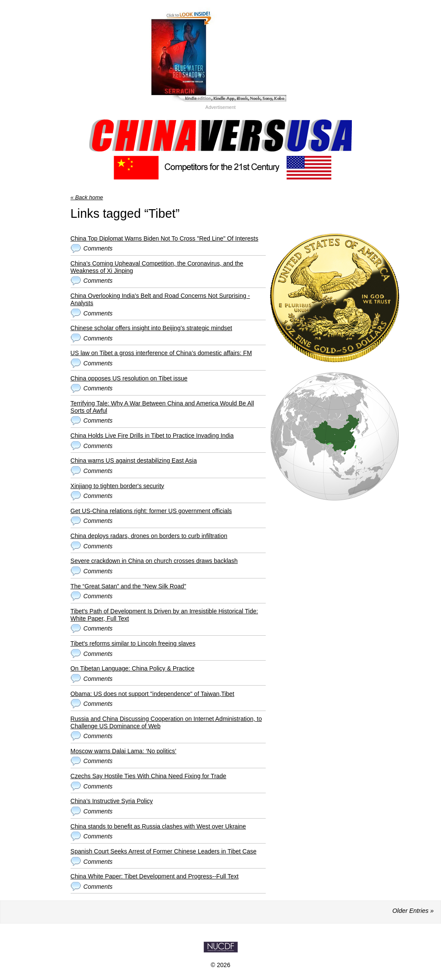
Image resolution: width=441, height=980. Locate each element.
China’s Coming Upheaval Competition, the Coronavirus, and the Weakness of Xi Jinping (157, 267)
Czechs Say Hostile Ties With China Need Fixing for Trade (149, 776)
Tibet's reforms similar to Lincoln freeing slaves (133, 643)
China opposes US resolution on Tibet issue (129, 378)
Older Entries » (413, 911)
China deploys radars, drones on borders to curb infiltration (149, 536)
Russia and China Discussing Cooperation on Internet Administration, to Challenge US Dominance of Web (166, 722)
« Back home (87, 197)
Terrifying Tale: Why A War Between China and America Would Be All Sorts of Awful (162, 407)
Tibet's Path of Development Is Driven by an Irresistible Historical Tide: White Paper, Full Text (165, 615)
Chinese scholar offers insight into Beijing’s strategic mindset (151, 328)
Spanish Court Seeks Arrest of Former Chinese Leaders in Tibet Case (164, 851)
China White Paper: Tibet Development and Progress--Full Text (155, 876)
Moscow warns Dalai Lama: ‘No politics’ (124, 751)
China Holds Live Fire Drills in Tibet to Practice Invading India (152, 436)
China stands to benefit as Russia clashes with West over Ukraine (158, 826)
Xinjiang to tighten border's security (117, 486)
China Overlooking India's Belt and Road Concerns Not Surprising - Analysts (160, 299)
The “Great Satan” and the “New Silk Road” (128, 586)
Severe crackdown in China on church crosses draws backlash (154, 561)
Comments (98, 248)
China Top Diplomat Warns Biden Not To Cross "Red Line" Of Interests (165, 238)
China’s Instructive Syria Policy (112, 801)
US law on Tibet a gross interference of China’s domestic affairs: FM (161, 353)
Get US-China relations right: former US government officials (151, 511)
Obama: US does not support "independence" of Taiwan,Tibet (152, 694)
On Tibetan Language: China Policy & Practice (133, 668)
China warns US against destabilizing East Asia (134, 461)
